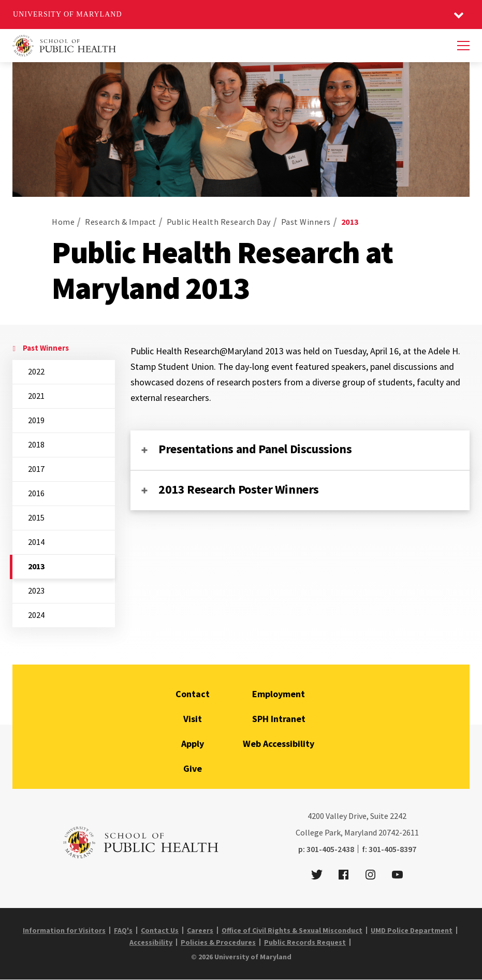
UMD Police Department (412, 930)
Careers (200, 930)
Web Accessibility (279, 744)
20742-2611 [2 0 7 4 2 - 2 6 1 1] (399, 832)
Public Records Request (305, 942)
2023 (36, 590)
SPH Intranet (279, 719)
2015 (36, 517)
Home (63, 222)
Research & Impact (121, 222)
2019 (36, 420)
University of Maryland (68, 14)
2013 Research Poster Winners (239, 489)
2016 (36, 493)
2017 (36, 469)
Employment (279, 694)
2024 (36, 615)
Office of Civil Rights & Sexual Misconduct (292, 930)
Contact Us (160, 930)
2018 (36, 444)
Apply (193, 744)
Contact (193, 694)
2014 (36, 542)
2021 (36, 396)
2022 (36, 371)
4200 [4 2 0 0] (316, 816)
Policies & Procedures (218, 942)
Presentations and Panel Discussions (255, 449)
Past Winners (306, 222)
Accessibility (151, 942)
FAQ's (123, 930)
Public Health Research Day (219, 222)
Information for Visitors (64, 930)
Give (193, 768)
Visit (193, 719)
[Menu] (463, 46)
